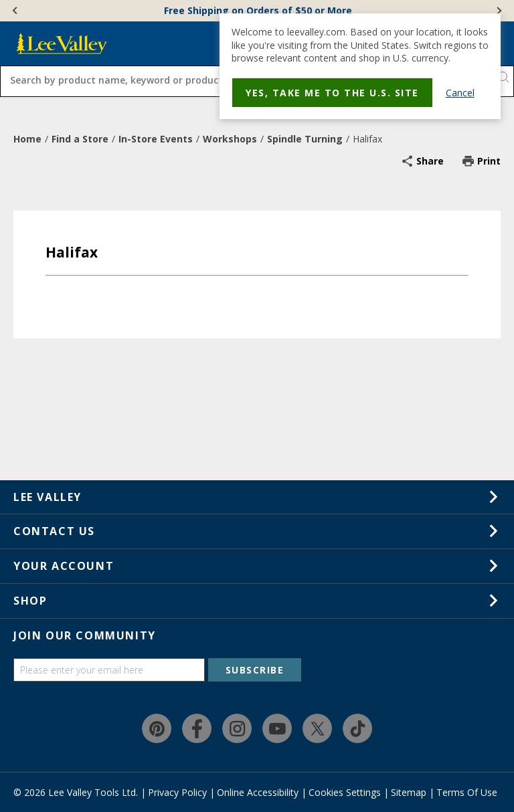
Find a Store (80, 139)
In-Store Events (156, 139)
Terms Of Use (467, 792)
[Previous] (16, 11)
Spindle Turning (305, 139)
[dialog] (360, 66)
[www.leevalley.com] (62, 43)
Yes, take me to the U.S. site (332, 93)
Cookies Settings (345, 792)
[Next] (498, 11)
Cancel (460, 93)
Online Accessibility (258, 792)
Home (27, 139)
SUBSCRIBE (255, 670)
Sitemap (409, 792)
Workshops (230, 139)
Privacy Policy (177, 792)
